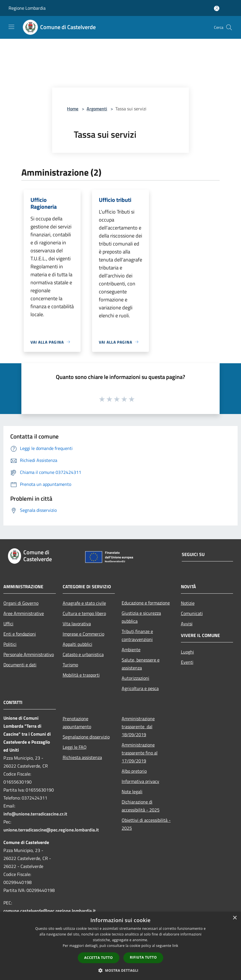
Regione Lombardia (27, 8)
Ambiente (131, 650)
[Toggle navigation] (11, 27)
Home (73, 109)
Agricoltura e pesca (140, 688)
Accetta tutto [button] (99, 958)
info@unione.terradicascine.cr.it (35, 814)
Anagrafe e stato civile (84, 603)
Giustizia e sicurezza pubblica (141, 617)
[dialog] (121, 946)
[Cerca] (229, 27)
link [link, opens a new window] (175, 946)
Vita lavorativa (77, 624)
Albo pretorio (134, 771)
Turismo (70, 665)
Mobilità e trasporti (81, 675)
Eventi (187, 662)
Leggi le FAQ (75, 747)
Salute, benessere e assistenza (141, 664)
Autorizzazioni (135, 678)
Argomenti (97, 109)
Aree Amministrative (24, 613)
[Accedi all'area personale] (217, 8)
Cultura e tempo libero (84, 613)
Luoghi (187, 652)
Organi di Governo (21, 603)
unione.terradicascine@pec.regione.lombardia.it (51, 830)
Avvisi (187, 624)
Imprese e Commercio (83, 634)
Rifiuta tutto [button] (143, 957)
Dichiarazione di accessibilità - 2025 (141, 806)
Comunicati (192, 613)
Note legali (132, 792)
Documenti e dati (20, 665)
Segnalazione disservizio (86, 737)
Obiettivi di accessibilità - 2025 (146, 824)
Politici (10, 644)
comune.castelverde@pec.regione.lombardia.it (50, 911)
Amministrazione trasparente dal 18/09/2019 (138, 727)
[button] (121, 970)
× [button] (235, 918)
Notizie (188, 603)
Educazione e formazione (146, 603)
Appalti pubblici (77, 644)
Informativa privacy (140, 781)
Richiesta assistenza (82, 757)
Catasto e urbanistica (83, 654)
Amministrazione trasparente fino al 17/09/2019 (140, 753)
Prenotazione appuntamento (77, 723)
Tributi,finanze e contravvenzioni (137, 635)
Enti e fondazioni (20, 634)
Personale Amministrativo (29, 654)
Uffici (8, 624)
